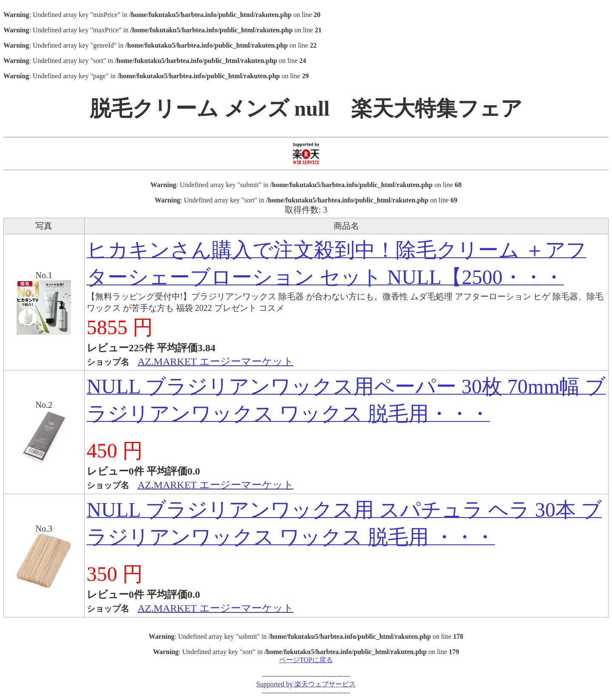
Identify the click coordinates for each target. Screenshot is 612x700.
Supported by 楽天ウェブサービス (306, 684)
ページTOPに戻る (306, 660)
